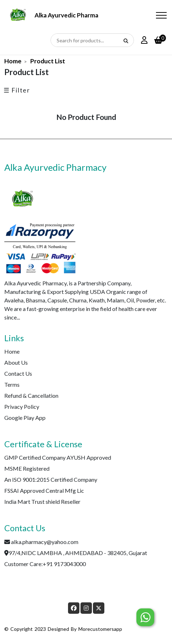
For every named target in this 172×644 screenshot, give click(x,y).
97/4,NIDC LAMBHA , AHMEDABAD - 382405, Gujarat (78, 553)
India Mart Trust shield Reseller (42, 502)
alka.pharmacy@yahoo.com (45, 542)
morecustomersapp (100, 629)
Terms (12, 384)
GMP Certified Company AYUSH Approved (58, 457)
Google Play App (25, 418)
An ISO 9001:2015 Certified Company (51, 479)
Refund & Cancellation (31, 395)
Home (13, 61)
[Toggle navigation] (161, 16)
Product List (48, 61)
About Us (16, 362)
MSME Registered (27, 468)
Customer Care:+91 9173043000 (45, 564)
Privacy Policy (22, 407)
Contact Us (18, 373)
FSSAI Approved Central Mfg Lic (44, 490)
